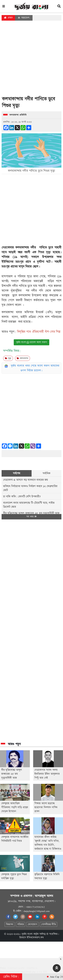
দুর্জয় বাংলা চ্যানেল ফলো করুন (32, 342)
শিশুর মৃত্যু (44, 252)
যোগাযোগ (32, 924)
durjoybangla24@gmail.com (37, 911)
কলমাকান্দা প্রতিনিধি (18, 115)
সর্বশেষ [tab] (16, 473)
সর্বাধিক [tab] (46, 473)
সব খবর (31, 517)
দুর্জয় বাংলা (27, 934)
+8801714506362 (35, 907)
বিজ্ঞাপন (10, 924)
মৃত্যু (8, 358)
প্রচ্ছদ (8, 18)
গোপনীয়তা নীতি (48, 924)
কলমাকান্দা (22, 358)
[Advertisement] (31, 59)
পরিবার (20, 924)
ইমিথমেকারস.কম (35, 938)
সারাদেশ (24, 18)
